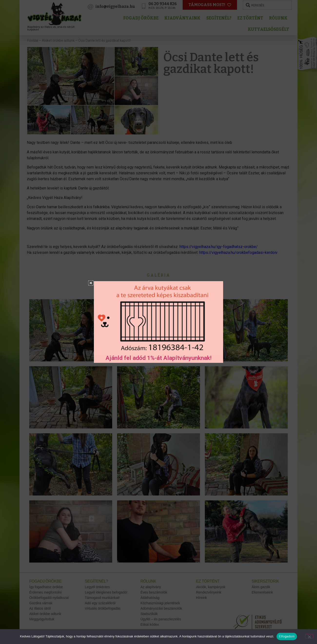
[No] (309, 636)
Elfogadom (287, 636)
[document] (158, 322)
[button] (91, 283)
